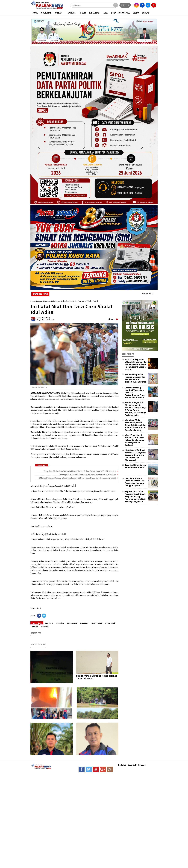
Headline (47, 301)
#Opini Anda (97, 623)
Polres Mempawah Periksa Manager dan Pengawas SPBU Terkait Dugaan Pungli (136, 378)
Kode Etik (132, 765)
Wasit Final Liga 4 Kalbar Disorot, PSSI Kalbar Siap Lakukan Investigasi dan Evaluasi (135, 440)
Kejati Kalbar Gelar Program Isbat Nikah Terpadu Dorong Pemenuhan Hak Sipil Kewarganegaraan (135, 497)
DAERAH (72, 13)
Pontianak (81, 301)
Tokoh (89, 301)
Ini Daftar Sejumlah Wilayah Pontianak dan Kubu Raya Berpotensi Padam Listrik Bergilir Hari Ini (136, 364)
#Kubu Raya (72, 623)
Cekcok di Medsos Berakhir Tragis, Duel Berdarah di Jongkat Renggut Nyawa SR (135, 482)
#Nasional (85, 623)
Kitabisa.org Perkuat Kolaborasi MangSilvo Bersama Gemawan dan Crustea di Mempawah (135, 455)
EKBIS (105, 13)
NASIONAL (46, 13)
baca (112, 319)
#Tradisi (45, 627)
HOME (35, 13)
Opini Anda (72, 301)
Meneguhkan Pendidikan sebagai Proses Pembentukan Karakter (88, 475)
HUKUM (82, 13)
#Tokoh (35, 627)
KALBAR (58, 13)
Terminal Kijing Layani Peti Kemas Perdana (136, 466)
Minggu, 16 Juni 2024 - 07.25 (45, 320)
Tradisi (95, 301)
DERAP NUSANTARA (120, 13)
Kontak (142, 765)
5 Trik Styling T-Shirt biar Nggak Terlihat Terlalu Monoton (97, 677)
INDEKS (146, 13)
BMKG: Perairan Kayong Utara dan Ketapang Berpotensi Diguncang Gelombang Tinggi (77, 478)
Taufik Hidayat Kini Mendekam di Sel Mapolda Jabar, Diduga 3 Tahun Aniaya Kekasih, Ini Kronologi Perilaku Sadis (136, 409)
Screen (125, 5)
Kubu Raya (55, 301)
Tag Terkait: (37, 623)
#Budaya (49, 623)
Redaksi (122, 765)
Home (33, 301)
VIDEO (136, 13)
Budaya (39, 301)
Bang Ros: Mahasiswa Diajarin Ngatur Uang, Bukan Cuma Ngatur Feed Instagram (80, 471)
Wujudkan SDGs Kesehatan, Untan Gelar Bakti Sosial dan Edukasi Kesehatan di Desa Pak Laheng (135, 425)
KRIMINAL (94, 13)
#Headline (60, 623)
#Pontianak (110, 623)
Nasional (64, 301)
